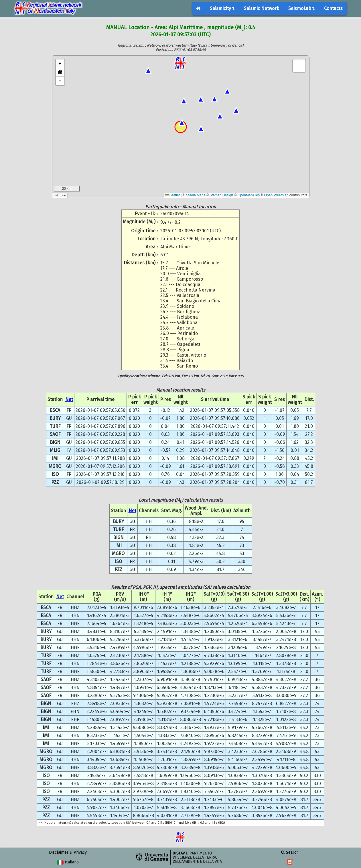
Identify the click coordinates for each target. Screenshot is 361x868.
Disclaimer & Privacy (68, 852)
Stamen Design (221, 195)
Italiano (68, 862)
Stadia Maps (196, 195)
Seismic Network (262, 8)
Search (290, 852)
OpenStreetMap (276, 195)
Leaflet (172, 195)
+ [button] (60, 64)
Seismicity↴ (222, 8)
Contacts (333, 8)
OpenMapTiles (249, 195)
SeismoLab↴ (302, 8)
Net (69, 399)
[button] (60, 72)
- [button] (60, 81)
